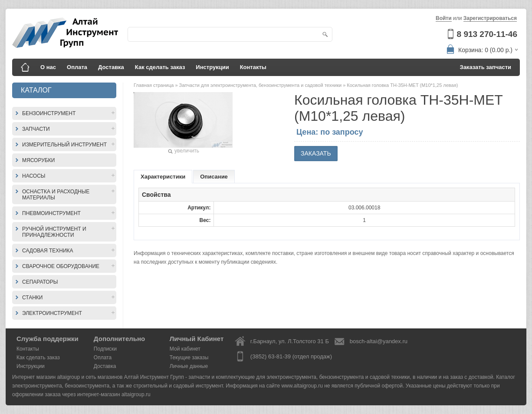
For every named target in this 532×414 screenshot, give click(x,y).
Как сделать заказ (160, 67)
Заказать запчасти (486, 67)
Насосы (34, 176)
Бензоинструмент (49, 113)
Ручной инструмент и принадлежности (54, 232)
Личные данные (189, 366)
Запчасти (36, 129)
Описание (214, 177)
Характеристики (163, 177)
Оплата (77, 67)
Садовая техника (48, 251)
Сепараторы (40, 282)
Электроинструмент (52, 313)
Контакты (253, 67)
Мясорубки (38, 160)
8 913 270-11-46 (487, 34)
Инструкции (212, 67)
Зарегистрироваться (490, 18)
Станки (32, 298)
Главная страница (154, 85)
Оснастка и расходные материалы (56, 195)
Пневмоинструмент (51, 213)
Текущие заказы (189, 358)
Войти (444, 18)
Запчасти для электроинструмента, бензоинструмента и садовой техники (261, 85)
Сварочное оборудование (61, 266)
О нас (48, 67)
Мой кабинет (185, 349)
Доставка (111, 67)
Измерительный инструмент (64, 145)
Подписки (105, 349)
